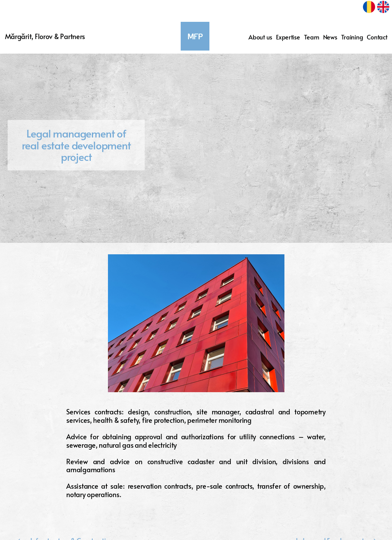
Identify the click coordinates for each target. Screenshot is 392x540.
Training (352, 37)
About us (260, 37)
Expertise (288, 37)
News (330, 37)
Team (312, 37)
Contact (377, 37)
